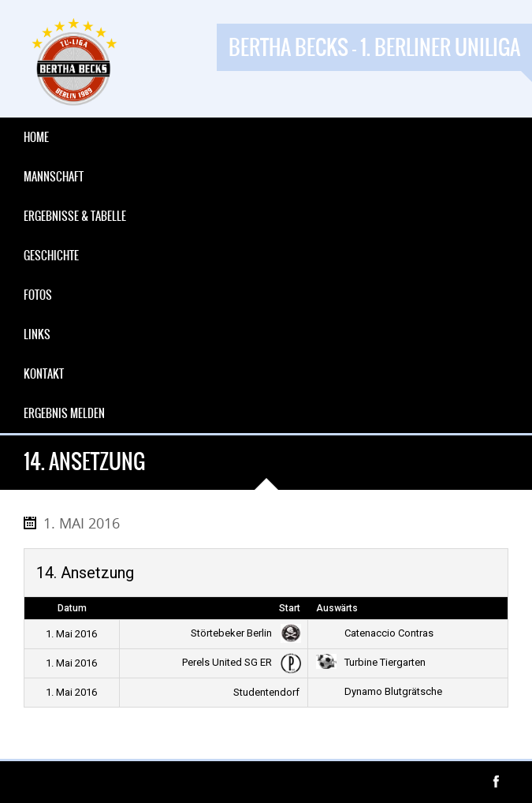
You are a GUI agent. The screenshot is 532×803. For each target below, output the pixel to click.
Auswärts (337, 608)
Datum (72, 608)
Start (290, 608)
